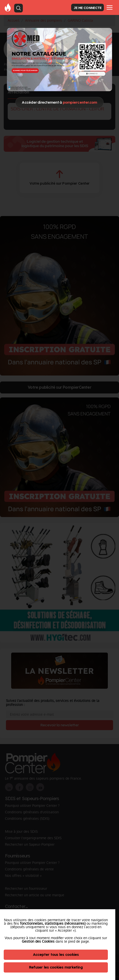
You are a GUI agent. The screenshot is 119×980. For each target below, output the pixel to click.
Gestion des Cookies (38, 941)
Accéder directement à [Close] (59, 102)
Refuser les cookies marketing (56, 967)
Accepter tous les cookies (56, 954)
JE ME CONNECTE (88, 8)
